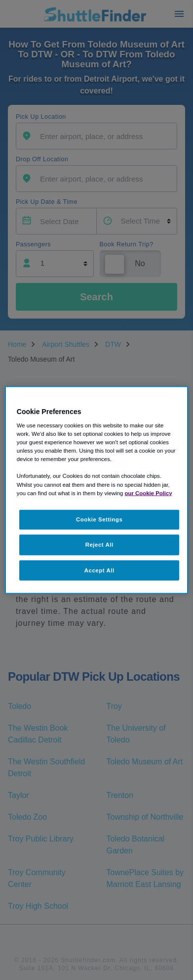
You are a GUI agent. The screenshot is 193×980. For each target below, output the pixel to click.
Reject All (99, 544)
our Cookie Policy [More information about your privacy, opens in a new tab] (149, 493)
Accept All (99, 570)
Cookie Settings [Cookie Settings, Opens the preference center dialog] (99, 519)
